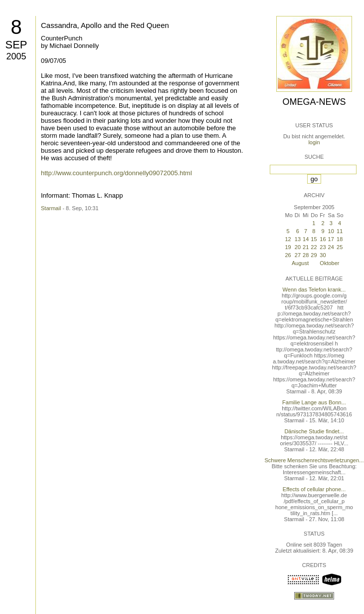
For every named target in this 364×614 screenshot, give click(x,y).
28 (306, 255)
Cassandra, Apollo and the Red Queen (105, 25)
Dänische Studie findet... (314, 431)
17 (331, 239)
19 (288, 247)
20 (298, 247)
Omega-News (314, 102)
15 (314, 239)
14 (306, 239)
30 (323, 255)
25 (340, 247)
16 (323, 239)
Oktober (329, 263)
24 (331, 247)
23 (323, 247)
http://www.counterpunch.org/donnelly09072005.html (116, 173)
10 (331, 231)
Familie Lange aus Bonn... (314, 402)
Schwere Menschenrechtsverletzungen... (314, 460)
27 (298, 255)
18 (340, 239)
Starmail (51, 208)
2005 (16, 56)
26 (288, 255)
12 (288, 239)
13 (298, 239)
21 (306, 247)
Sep (16, 45)
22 (314, 247)
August (300, 263)
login (314, 142)
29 (314, 255)
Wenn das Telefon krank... (314, 290)
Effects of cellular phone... (314, 489)
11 (340, 231)
